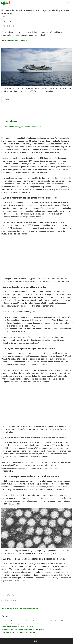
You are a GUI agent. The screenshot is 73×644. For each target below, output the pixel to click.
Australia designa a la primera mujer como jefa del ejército (23, 630)
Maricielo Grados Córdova (16, 41)
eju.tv (6, 99)
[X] (13, 26)
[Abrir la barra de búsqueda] (68, 3)
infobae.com (13, 121)
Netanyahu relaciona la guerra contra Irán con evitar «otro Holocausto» (27, 624)
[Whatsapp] (4, 26)
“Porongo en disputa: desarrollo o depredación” (19, 632)
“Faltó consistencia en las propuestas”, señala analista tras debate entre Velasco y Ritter (33, 621)
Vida (3, 17)
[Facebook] (9, 26)
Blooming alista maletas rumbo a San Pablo (17, 627)
